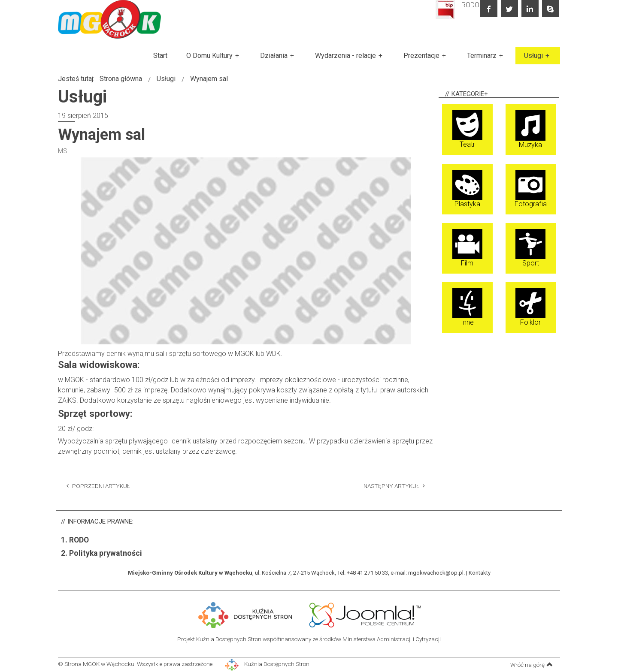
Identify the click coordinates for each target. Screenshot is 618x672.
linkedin (530, 9)
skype (551, 9)
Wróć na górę (532, 664)
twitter (509, 9)
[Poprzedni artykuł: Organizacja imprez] (98, 485)
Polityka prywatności (106, 553)
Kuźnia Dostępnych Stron (267, 664)
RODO (470, 5)
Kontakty (480, 573)
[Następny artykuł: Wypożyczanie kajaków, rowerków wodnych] (394, 485)
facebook (489, 9)
